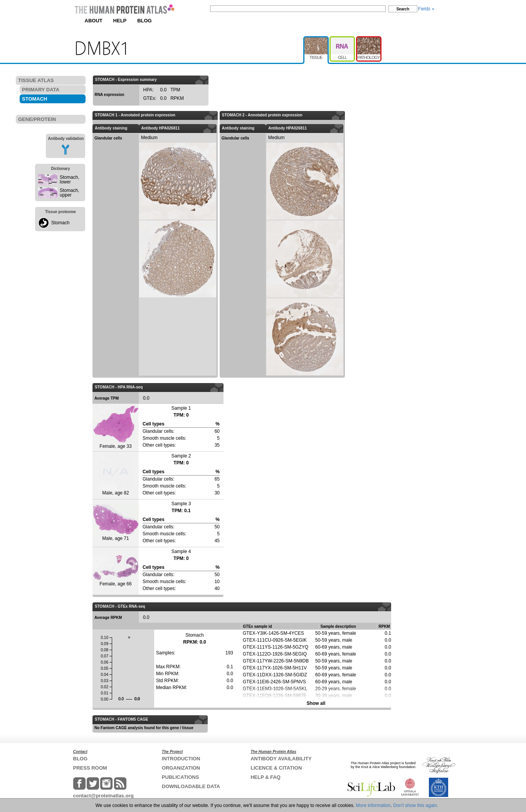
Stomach (60, 223)
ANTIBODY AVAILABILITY (281, 759)
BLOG (145, 21)
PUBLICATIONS (181, 777)
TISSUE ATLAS (36, 80)
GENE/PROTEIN (37, 119)
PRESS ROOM (90, 768)
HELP (120, 21)
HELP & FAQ (266, 777)
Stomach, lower (70, 180)
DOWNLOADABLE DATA (191, 786)
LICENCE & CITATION (276, 768)
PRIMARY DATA (41, 90)
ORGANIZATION (181, 768)
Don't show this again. (416, 805)
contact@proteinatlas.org (103, 796)
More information (373, 805)
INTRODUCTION (181, 759)
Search (403, 9)
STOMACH (34, 99)
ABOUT (94, 21)
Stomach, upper (70, 193)
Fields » (426, 9)
